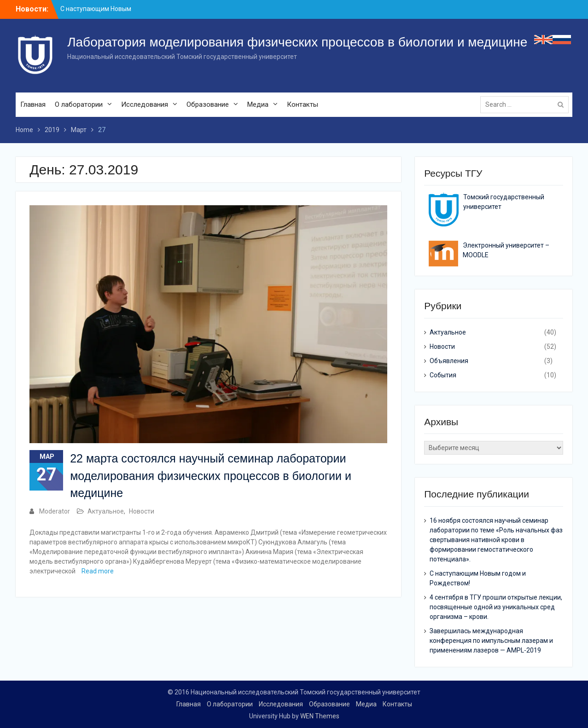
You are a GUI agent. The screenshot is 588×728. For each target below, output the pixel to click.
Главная (33, 104)
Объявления (449, 361)
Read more (98, 571)
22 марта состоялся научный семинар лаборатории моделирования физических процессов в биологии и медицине (211, 476)
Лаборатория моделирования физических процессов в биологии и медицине (297, 42)
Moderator (55, 511)
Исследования (145, 104)
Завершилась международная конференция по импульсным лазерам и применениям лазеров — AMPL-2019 (491, 641)
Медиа (258, 104)
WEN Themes (320, 716)
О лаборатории (79, 104)
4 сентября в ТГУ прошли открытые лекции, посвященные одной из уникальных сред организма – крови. (496, 607)
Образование (208, 104)
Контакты (303, 104)
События (443, 375)
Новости (142, 511)
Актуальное (106, 511)
